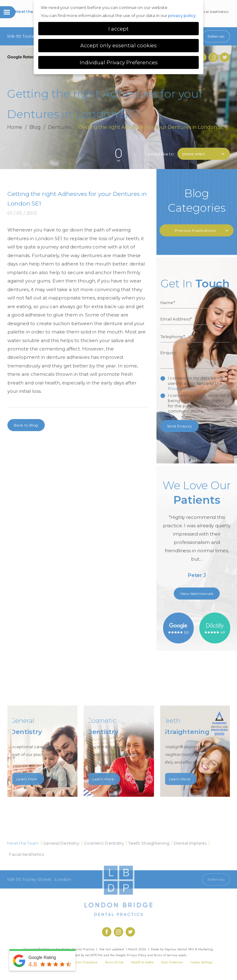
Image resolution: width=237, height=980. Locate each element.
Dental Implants (190, 843)
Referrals (216, 36)
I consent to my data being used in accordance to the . (195, 383)
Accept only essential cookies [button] (118, 45)
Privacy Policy (182, 388)
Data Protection (172, 962)
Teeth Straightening (149, 843)
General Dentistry (61, 843)
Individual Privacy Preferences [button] (119, 62)
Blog (35, 127)
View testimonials (197, 594)
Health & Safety (142, 962)
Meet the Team (30, 12)
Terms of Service (166, 955)
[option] (197, 531)
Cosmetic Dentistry (104, 843)
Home (15, 127)
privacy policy (182, 15)
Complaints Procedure (81, 962)
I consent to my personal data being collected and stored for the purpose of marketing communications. (198, 403)
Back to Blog (26, 425)
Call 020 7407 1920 (179, 879)
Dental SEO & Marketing (195, 949)
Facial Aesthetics (213, 12)
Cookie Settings (202, 962)
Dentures (60, 127)
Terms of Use (114, 962)
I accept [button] (118, 29)
